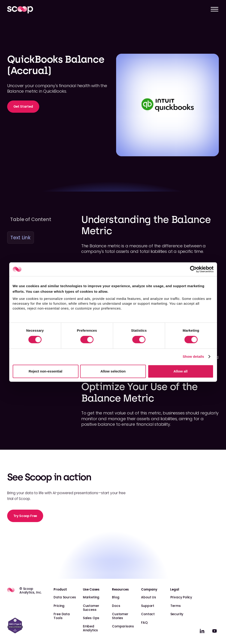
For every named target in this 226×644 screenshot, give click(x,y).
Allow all (181, 371)
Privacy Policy (181, 597)
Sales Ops (91, 618)
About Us (149, 597)
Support (148, 606)
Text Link (20, 238)
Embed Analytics (90, 628)
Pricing (59, 606)
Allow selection (113, 371)
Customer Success (91, 608)
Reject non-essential (45, 371)
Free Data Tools (62, 616)
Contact (148, 614)
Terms (176, 606)
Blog (116, 597)
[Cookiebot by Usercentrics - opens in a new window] (193, 269)
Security (177, 614)
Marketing (91, 597)
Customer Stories (120, 616)
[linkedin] (202, 631)
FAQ (144, 623)
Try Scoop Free (25, 516)
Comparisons (123, 626)
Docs (116, 606)
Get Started (23, 106)
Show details (193, 356)
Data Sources (65, 597)
